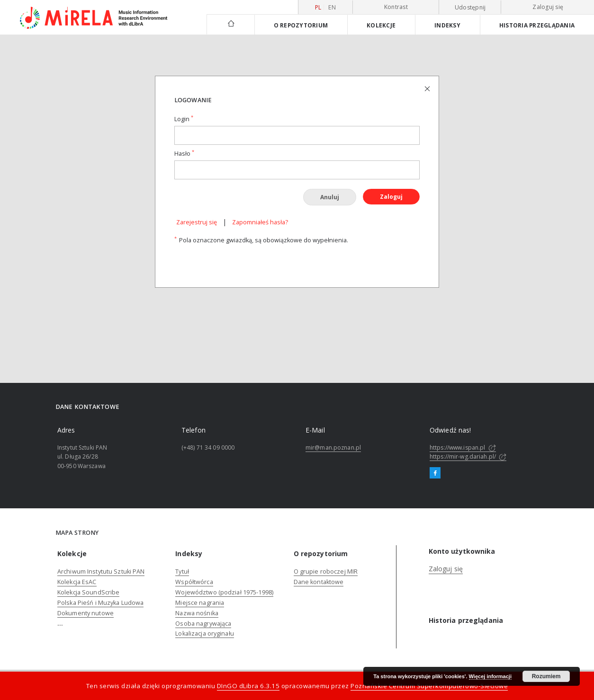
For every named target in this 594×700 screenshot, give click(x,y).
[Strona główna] (230, 24)
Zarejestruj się (197, 222)
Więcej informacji (490, 676)
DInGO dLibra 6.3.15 (248, 686)
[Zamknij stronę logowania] (428, 88)
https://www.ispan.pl (463, 447)
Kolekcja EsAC (77, 582)
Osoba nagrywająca (203, 624)
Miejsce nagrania (200, 603)
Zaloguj (391, 197)
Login (184, 119)
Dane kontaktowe (319, 582)
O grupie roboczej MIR (326, 572)
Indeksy (447, 25)
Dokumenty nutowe (85, 613)
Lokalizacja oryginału (205, 634)
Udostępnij (470, 8)
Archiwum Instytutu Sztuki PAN (101, 572)
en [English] (332, 7)
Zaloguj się (548, 7)
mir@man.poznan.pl (333, 447)
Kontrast (396, 7)
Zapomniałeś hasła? (260, 222)
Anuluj (330, 197)
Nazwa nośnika (197, 613)
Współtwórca (194, 582)
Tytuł (182, 572)
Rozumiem (546, 676)
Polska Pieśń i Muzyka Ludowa (100, 603)
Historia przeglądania (537, 25)
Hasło (184, 154)
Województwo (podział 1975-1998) (224, 592)
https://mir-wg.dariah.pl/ (468, 456)
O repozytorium (301, 25)
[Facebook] (435, 473)
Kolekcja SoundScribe (88, 592)
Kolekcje (381, 25)
